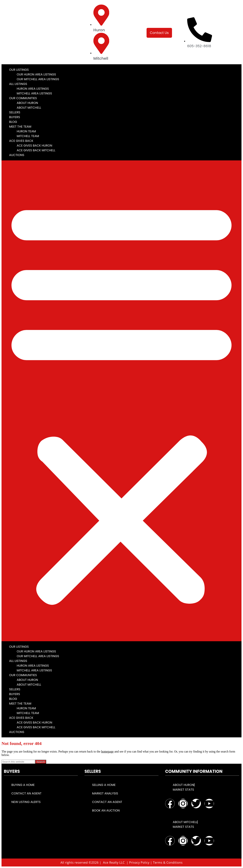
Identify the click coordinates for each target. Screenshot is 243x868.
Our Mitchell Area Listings (38, 79)
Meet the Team (20, 127)
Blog (13, 122)
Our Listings (19, 70)
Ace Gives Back (21, 141)
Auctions (17, 155)
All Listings (18, 84)
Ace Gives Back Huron (34, 146)
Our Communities (23, 98)
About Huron (27, 103)
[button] (121, 401)
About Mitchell (29, 108)
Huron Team (26, 131)
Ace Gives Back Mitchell (36, 150)
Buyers (15, 117)
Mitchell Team (28, 136)
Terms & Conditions (168, 863)
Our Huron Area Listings (36, 74)
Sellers (15, 112)
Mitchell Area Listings (34, 93)
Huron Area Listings (33, 89)
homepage (107, 751)
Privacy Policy (139, 863)
